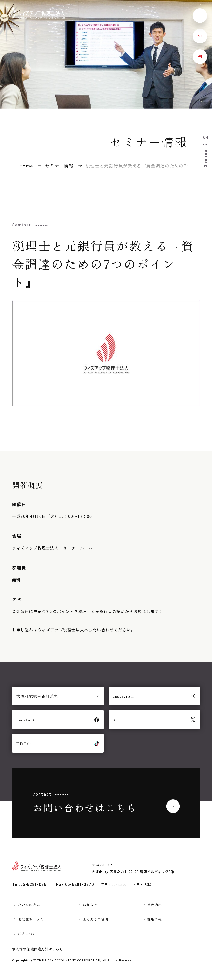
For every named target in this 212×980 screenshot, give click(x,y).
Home (26, 166)
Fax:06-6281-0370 (75, 885)
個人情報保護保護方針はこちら (38, 949)
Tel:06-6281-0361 (31, 885)
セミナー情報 (59, 166)
